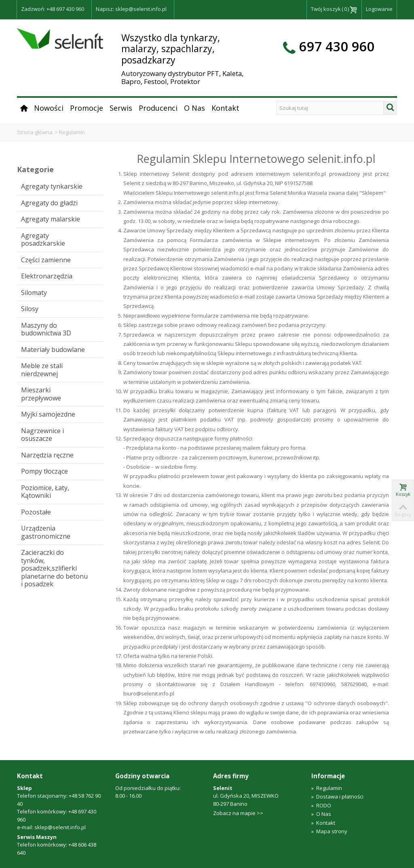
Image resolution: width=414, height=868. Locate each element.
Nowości (49, 108)
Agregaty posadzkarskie (43, 240)
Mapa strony (329, 831)
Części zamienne (46, 260)
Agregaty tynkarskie (52, 186)
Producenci (158, 108)
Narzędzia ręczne (47, 455)
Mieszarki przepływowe (41, 394)
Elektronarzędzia (47, 276)
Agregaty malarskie (51, 219)
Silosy (30, 309)
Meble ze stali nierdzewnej (42, 370)
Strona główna (35, 132)
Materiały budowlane (53, 350)
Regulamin (327, 788)
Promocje (87, 108)
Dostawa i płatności (337, 796)
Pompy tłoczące (44, 471)
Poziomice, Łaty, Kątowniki (45, 492)
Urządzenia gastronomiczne (46, 532)
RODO (321, 805)
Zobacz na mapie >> (238, 813)
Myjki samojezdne (48, 414)
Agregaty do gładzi (49, 203)
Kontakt (225, 108)
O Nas (194, 108)
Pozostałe (36, 512)
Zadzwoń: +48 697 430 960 (53, 9)
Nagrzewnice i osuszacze (42, 435)
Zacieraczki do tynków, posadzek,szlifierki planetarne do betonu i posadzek (54, 568)
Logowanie (379, 9)
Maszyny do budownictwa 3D (46, 329)
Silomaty (34, 293)
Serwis (121, 108)
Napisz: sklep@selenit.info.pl (131, 9)
